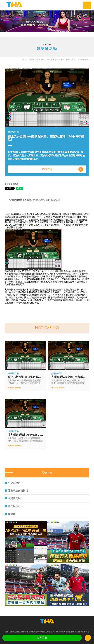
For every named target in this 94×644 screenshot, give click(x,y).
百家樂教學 (28, 276)
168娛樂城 (10, 214)
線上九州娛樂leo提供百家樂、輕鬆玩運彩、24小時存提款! (42, 377)
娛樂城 (10, 514)
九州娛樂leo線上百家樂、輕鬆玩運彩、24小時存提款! (34, 200)
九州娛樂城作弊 (12, 290)
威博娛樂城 (13, 498)
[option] (47, 21)
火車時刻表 (82, 297)
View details (14, 388)
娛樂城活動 (13, 506)
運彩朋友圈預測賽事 (73, 214)
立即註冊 (62, 169)
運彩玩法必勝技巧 (16, 491)
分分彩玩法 (13, 483)
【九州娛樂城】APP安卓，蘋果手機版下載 (33, 435)
